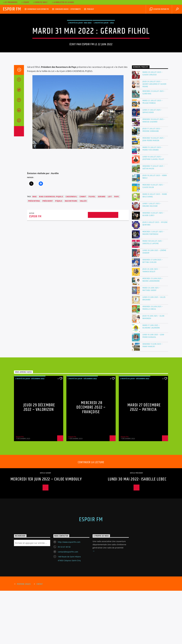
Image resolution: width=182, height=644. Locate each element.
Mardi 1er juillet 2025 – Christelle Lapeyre (153, 296)
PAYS (117, 250)
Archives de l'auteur (103, 268)
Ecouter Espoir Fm (159, 9)
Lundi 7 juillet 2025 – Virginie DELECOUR (152, 258)
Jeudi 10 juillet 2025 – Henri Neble (155, 230)
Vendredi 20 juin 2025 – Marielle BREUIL (153, 361)
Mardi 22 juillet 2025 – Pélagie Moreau (153, 155)
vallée (83, 254)
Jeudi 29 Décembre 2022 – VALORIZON (39, 461)
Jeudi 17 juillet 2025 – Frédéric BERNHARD (152, 183)
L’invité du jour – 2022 (104, 49)
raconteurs (71, 254)
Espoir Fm (12, 9)
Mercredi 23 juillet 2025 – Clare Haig (154, 146)
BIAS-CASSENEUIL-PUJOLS (51, 250)
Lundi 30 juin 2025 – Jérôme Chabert (154, 305)
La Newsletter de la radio (63, 2)
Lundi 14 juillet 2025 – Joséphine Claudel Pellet (153, 211)
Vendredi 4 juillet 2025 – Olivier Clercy (153, 267)
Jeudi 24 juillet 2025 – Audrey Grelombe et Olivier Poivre (154, 137)
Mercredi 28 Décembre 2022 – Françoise (91, 461)
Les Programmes (10, 2)
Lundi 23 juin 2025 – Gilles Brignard (154, 352)
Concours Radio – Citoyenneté (68, 9)
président (48, 254)
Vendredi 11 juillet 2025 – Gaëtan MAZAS (154, 221)
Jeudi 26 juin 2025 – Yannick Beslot (151, 324)
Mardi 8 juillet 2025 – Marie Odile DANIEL (155, 249)
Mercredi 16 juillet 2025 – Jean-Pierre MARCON (154, 193)
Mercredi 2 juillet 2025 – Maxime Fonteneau (153, 286)
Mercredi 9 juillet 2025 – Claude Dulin (153, 239)
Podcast (91, 9)
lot (110, 250)
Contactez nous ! (40, 2)
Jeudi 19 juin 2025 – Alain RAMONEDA (153, 370)
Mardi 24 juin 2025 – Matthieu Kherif (151, 342)
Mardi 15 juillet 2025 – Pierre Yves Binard (152, 202)
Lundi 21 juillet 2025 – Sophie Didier (152, 164)
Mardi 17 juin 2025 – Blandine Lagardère (151, 380)
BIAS (35, 250)
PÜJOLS (59, 254)
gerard (102, 250)
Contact (40, 637)
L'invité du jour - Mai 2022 (80, 49)
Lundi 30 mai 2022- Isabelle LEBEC (137, 532)
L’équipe (25, 2)
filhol (92, 250)
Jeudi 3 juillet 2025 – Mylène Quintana (155, 277)
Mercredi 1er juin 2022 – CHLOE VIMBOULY (46, 532)
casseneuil (71, 250)
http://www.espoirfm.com (69, 595)
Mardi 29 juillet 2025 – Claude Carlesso (153, 127)
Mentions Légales (24, 637)
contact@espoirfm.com (68, 605)
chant (83, 250)
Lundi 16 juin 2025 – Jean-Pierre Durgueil (154, 389)
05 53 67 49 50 (64, 600)
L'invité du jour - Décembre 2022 (30, 432)
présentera (34, 254)
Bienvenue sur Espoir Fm (38, 9)
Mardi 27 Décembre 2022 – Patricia (144, 461)
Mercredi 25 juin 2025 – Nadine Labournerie (153, 333)
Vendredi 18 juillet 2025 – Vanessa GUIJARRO (154, 174)
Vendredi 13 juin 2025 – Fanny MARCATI (153, 399)
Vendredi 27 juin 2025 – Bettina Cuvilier (153, 314)
